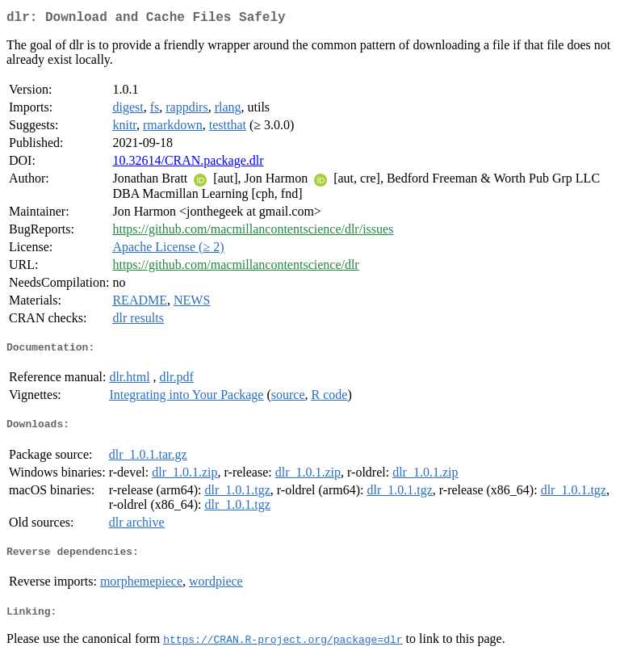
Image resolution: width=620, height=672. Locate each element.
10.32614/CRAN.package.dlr (188, 164)
